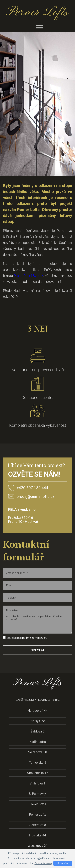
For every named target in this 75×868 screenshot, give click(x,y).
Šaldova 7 (37, 731)
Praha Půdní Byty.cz (28, 276)
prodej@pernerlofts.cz (35, 497)
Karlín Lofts (38, 742)
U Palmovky (38, 794)
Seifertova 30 (38, 752)
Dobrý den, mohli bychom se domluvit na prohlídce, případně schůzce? (37, 620)
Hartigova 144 (38, 711)
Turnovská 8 (37, 763)
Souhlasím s (12, 638)
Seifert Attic (38, 825)
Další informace (43, 863)
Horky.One (38, 721)
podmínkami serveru (35, 638)
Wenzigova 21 (38, 846)
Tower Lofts (38, 804)
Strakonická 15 (38, 773)
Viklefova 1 (37, 783)
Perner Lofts (38, 815)
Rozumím (63, 863)
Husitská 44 (38, 835)
